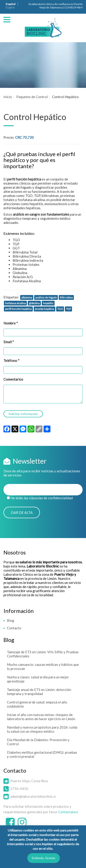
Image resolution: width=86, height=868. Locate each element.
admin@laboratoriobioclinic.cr (33, 796)
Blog (11, 620)
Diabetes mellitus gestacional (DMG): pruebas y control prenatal (42, 754)
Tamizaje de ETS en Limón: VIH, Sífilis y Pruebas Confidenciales (43, 654)
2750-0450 (19, 789)
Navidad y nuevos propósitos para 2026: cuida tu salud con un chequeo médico (42, 729)
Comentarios (13, 379)
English (10, 7)
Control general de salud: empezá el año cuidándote (37, 704)
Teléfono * (11, 361)
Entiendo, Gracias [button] (44, 858)
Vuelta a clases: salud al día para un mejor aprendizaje (38, 679)
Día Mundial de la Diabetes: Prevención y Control (38, 742)
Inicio (8, 97)
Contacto (14, 628)
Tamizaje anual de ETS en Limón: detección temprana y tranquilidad (39, 692)
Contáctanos (68, 812)
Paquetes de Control (32, 97)
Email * (9, 342)
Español (11, 4)
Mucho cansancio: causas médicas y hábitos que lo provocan (43, 667)
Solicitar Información (23, 414)
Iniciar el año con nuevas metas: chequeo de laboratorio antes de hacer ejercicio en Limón (41, 717)
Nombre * (11, 323)
